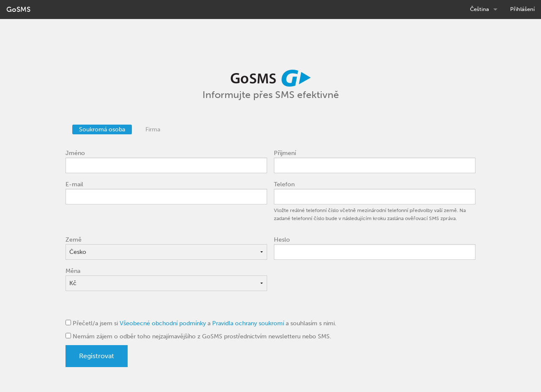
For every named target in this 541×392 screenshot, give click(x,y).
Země (74, 240)
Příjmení (285, 153)
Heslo (282, 240)
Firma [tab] (153, 129)
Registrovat (97, 356)
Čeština (480, 9)
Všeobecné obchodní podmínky (163, 323)
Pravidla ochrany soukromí (248, 323)
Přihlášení (522, 9)
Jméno (75, 153)
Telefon (284, 184)
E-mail (74, 184)
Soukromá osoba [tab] (102, 129)
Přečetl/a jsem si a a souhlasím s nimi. (201, 323)
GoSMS (18, 9)
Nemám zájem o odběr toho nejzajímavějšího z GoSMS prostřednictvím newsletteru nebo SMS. (198, 336)
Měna (73, 271)
